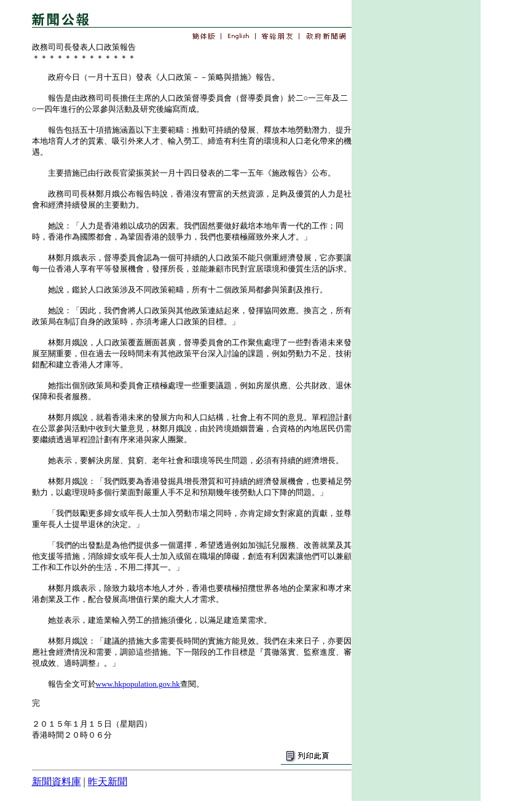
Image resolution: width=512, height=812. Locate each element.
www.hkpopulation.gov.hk (138, 684)
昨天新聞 (108, 782)
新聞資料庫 (57, 782)
